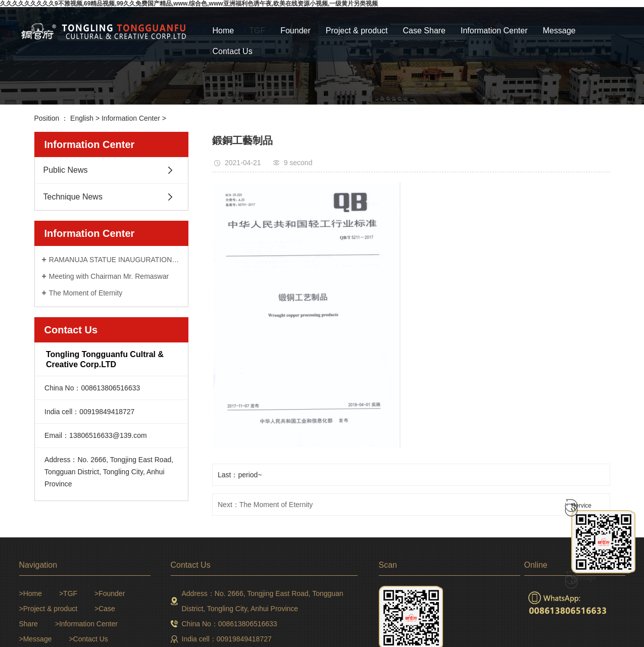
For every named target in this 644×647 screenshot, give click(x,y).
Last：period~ (240, 475)
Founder (295, 31)
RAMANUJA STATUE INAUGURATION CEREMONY (115, 260)
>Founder (110, 593)
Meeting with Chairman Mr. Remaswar (109, 276)
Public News (66, 170)
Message (559, 31)
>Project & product (48, 609)
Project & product (357, 31)
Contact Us (233, 51)
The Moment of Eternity (86, 293)
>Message (36, 639)
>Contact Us (88, 639)
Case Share (425, 31)
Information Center (494, 31)
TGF (257, 31)
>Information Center (86, 624)
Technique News (73, 197)
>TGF (68, 593)
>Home (31, 593)
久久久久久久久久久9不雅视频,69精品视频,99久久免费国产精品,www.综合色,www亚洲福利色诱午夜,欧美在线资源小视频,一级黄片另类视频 (189, 4)
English (82, 118)
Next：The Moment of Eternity (265, 505)
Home (224, 31)
